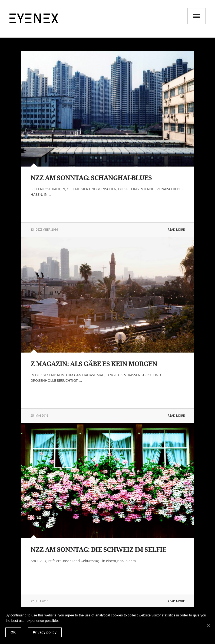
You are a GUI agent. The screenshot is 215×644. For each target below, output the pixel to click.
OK (13, 632)
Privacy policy (45, 632)
